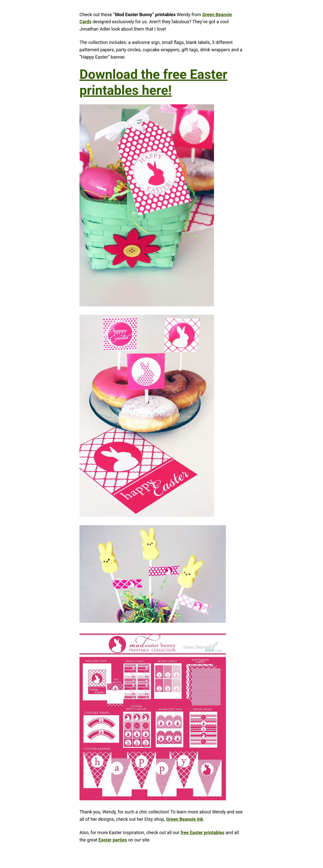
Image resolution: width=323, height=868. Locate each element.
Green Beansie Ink (185, 819)
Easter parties (113, 840)
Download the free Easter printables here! (153, 82)
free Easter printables (202, 833)
